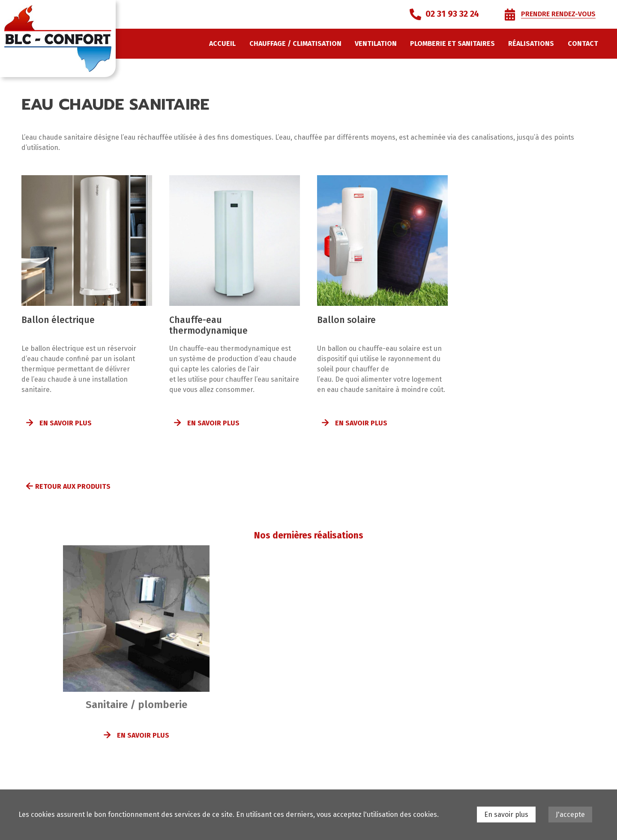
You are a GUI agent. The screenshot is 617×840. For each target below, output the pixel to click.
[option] (136, 652)
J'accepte (570, 815)
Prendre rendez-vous (558, 14)
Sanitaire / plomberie (136, 705)
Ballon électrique (58, 320)
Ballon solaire (346, 320)
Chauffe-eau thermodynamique (208, 325)
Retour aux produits (73, 486)
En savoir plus (66, 423)
